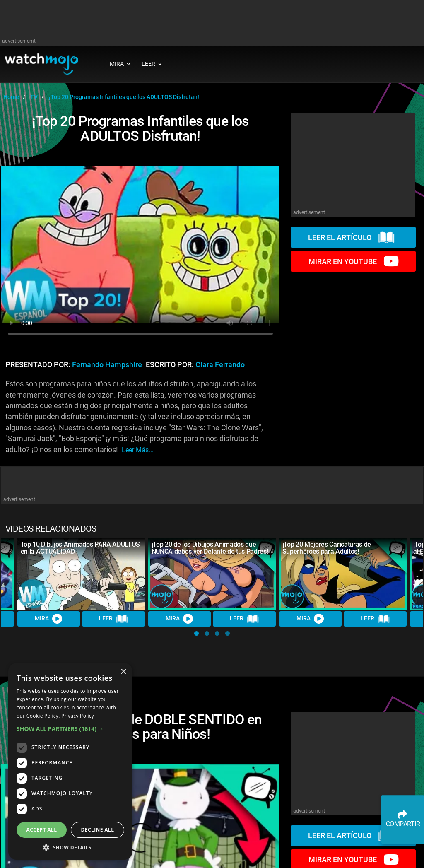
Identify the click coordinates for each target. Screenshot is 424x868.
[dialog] (70, 761)
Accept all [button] (42, 830)
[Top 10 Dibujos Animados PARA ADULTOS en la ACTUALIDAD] (81, 573)
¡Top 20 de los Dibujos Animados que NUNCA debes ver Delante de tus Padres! (210, 548)
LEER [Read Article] (113, 619)
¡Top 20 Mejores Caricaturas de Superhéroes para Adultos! (327, 548)
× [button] (123, 672)
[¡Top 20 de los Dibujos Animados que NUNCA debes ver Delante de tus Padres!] (212, 573)
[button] (196, 633)
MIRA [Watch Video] (49, 619)
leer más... (138, 450)
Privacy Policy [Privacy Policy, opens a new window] (78, 716)
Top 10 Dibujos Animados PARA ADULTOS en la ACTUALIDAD (80, 548)
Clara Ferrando (220, 365)
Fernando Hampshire (107, 365)
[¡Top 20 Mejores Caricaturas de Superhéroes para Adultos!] (343, 573)
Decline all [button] (98, 830)
